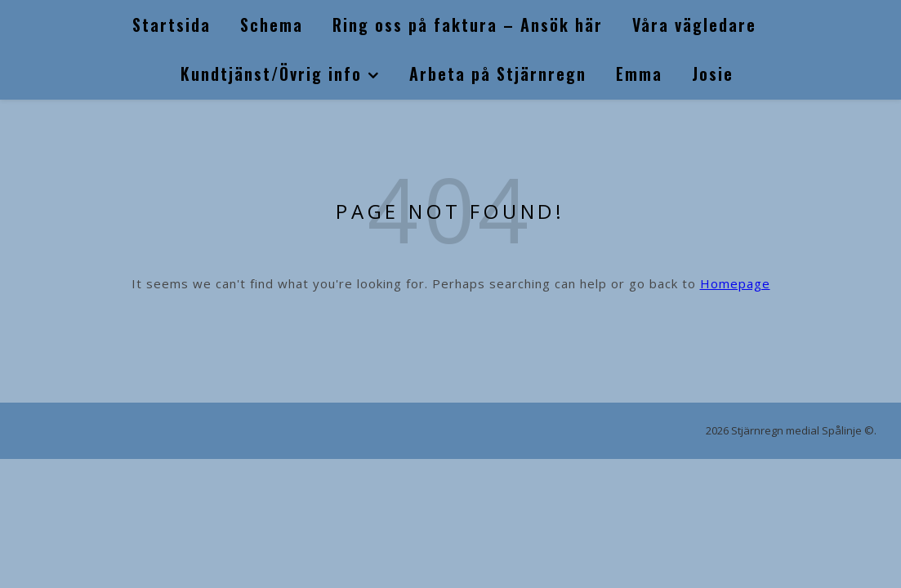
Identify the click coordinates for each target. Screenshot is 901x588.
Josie (713, 73)
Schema (272, 24)
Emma (639, 73)
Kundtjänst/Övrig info (271, 73)
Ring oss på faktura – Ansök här (468, 24)
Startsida (172, 24)
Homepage (735, 283)
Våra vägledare (694, 24)
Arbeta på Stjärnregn (498, 73)
